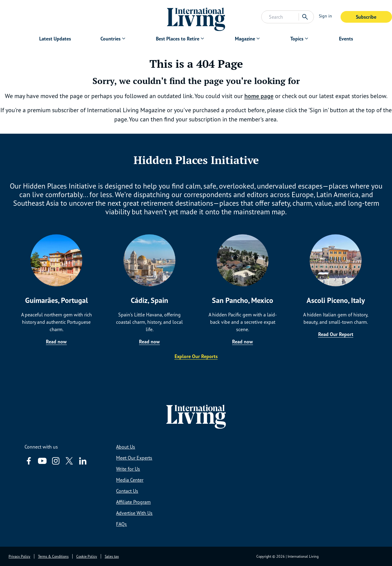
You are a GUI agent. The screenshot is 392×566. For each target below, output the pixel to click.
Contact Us (127, 491)
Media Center (130, 480)
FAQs (121, 524)
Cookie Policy (87, 556)
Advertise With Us (134, 513)
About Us (126, 447)
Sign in (325, 16)
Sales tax (112, 556)
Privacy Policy (19, 556)
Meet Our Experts (134, 458)
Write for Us (128, 469)
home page (259, 96)
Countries (111, 39)
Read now (56, 342)
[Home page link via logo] (196, 17)
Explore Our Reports (196, 356)
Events (346, 39)
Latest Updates (55, 39)
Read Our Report (336, 334)
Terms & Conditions (53, 556)
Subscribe (366, 17)
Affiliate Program (133, 502)
